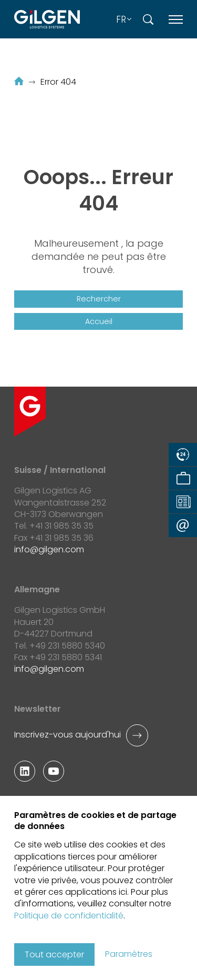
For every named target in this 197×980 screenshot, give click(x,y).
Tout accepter (54, 954)
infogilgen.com (49, 549)
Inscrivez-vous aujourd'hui (68, 735)
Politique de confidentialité (69, 916)
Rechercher (99, 299)
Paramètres (129, 954)
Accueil (99, 321)
